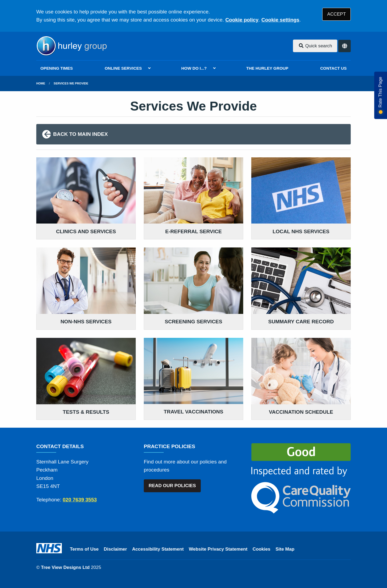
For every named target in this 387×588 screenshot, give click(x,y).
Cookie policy (242, 20)
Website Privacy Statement (218, 549)
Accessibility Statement (158, 549)
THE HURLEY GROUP (267, 68)
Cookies (262, 549)
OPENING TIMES (57, 68)
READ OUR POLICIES (172, 486)
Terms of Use (84, 549)
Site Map (285, 549)
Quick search (315, 46)
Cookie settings (280, 20)
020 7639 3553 (80, 500)
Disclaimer (115, 549)
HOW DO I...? (194, 68)
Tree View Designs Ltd (65, 567)
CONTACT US (333, 68)
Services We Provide (71, 83)
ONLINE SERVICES (123, 68)
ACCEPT (337, 14)
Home (41, 83)
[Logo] (71, 46)
